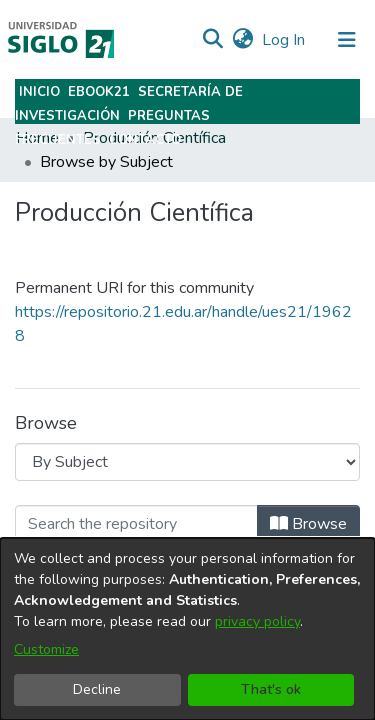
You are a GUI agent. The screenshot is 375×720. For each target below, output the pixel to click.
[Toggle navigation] (347, 40)
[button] (212, 40)
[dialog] (187, 629)
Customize (46, 649)
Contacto (145, 140)
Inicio (39, 92)
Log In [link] (284, 40)
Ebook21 (99, 92)
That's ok (271, 689)
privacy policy (257, 621)
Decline (97, 689)
